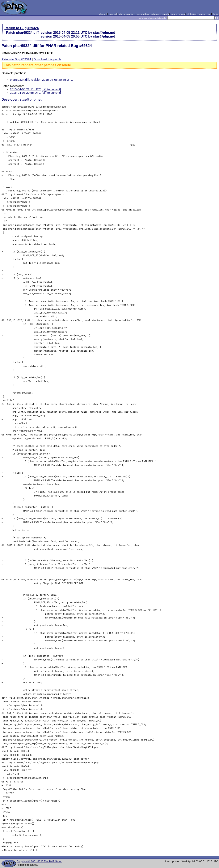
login (216, 14)
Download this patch (47, 59)
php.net (103, 14)
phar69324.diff (27, 33)
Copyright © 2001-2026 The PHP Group (39, 862)
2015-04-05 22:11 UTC (70, 33)
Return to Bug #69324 (22, 28)
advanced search (160, 14)
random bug (205, 14)
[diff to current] (51, 89)
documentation (127, 14)
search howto (178, 14)
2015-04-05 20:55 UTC (70, 36)
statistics (192, 14)
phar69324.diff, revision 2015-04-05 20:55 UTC (41, 80)
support (113, 14)
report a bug (143, 14)
